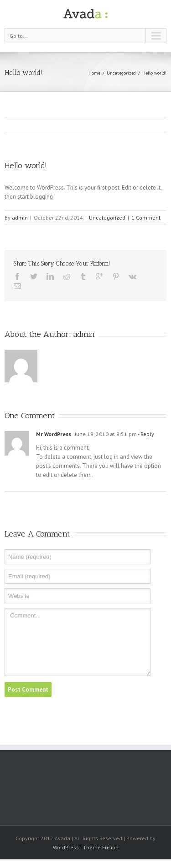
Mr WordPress (54, 434)
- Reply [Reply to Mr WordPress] (145, 434)
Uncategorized (121, 73)
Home (94, 73)
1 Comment (146, 218)
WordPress (66, 847)
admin (20, 218)
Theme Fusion (101, 847)
